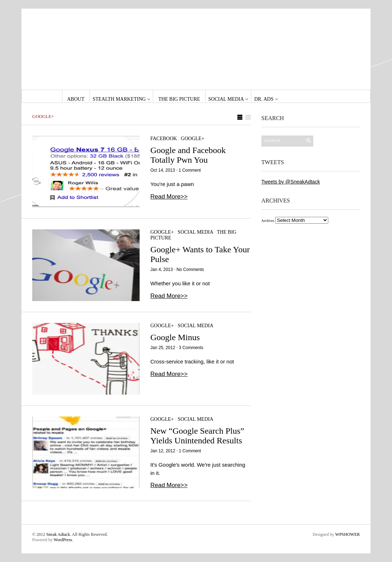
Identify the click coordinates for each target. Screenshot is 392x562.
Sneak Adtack (58, 534)
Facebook (164, 139)
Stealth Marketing (119, 99)
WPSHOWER (347, 534)
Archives (268, 221)
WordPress (63, 540)
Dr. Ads (264, 99)
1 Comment (190, 170)
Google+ (192, 139)
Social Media (226, 99)
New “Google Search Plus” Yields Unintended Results (197, 436)
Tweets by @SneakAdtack (291, 182)
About (76, 99)
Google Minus (175, 337)
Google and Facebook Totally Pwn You (188, 155)
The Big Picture (179, 99)
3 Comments (191, 348)
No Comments (190, 270)
